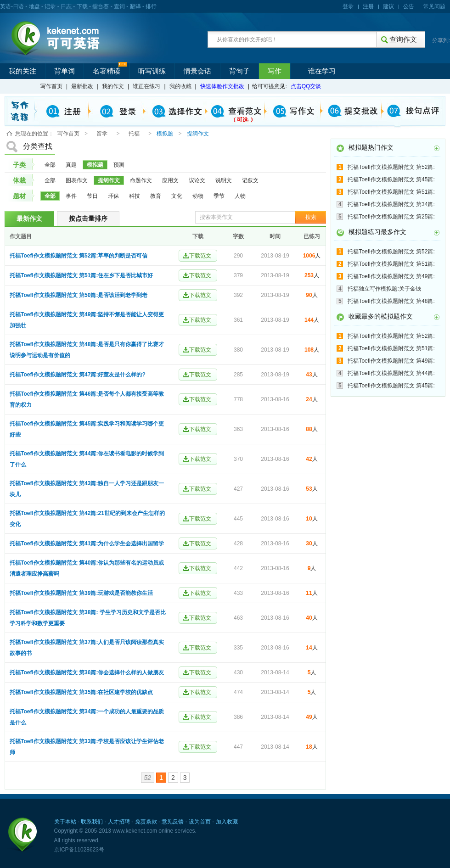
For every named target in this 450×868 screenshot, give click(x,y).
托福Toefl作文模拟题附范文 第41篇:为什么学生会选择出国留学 (87, 543)
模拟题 (95, 165)
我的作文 (113, 86)
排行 (151, 6)
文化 (177, 196)
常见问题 (434, 6)
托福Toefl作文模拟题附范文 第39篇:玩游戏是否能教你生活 (81, 593)
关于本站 (65, 822)
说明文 (224, 180)
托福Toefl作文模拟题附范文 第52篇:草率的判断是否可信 (79, 256)
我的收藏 (180, 86)
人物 (240, 196)
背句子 (239, 71)
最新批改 (82, 86)
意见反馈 (173, 822)
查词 (119, 6)
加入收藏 (227, 822)
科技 (135, 196)
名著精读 (107, 71)
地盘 (34, 6)
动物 (198, 196)
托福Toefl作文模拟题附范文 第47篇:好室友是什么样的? (78, 375)
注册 (368, 6)
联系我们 (92, 822)
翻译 (135, 6)
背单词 (65, 71)
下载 (82, 6)
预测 (119, 165)
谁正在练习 (146, 86)
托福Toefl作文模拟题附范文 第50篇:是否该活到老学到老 (79, 295)
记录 (50, 6)
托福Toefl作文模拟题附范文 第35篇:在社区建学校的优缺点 (81, 692)
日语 (18, 6)
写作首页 (51, 86)
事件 (71, 196)
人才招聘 (119, 822)
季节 (219, 196)
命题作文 (141, 180)
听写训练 (152, 71)
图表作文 (77, 180)
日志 (66, 6)
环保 (113, 196)
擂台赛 (101, 6)
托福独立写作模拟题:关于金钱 (384, 289)
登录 (348, 6)
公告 (409, 6)
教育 (156, 196)
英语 (6, 6)
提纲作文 (109, 180)
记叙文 (250, 180)
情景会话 (197, 71)
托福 (134, 134)
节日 (92, 196)
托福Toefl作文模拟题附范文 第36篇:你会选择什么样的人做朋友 (87, 672)
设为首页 (200, 822)
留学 (102, 134)
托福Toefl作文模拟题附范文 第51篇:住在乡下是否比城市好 (81, 275)
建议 (388, 6)
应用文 (170, 180)
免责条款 (146, 822)
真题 (71, 165)
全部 (50, 165)
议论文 (197, 180)
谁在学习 (322, 71)
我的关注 (22, 71)
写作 (275, 71)
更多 (437, 148)
